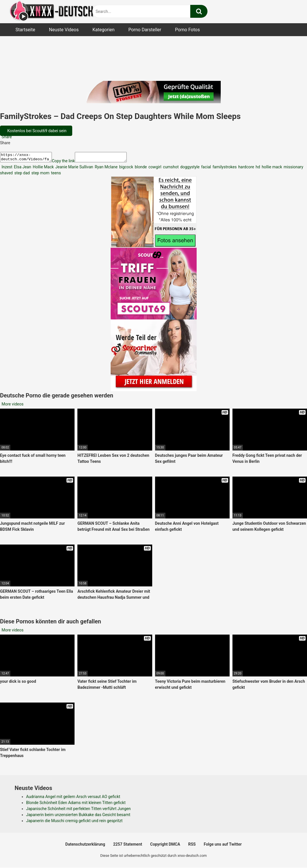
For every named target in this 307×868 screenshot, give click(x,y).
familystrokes (224, 169)
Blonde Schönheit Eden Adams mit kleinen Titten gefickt (76, 804)
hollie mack (271, 169)
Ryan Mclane (106, 169)
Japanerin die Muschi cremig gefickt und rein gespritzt (74, 822)
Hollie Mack (43, 169)
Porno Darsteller (145, 30)
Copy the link (69, 163)
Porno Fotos (187, 30)
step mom (40, 175)
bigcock (126, 169)
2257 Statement (128, 846)
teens (56, 175)
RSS (192, 846)
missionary (293, 169)
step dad (21, 175)
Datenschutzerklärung (85, 846)
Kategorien (103, 30)
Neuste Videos (64, 30)
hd (257, 169)
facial (206, 169)
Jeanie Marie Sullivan (74, 169)
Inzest (6, 169)
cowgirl (154, 169)
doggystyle (189, 169)
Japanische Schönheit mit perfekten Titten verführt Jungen (78, 810)
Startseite (25, 30)
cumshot (170, 169)
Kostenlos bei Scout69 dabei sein (36, 131)
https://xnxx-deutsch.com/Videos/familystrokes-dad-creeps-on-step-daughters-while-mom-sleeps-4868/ (29, 158)
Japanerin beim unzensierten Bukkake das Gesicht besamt (78, 816)
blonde (140, 169)
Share (6, 137)
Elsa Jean (22, 169)
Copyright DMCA (165, 846)
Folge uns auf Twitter (223, 846)
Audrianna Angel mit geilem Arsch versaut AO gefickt (73, 798)
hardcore (246, 169)
